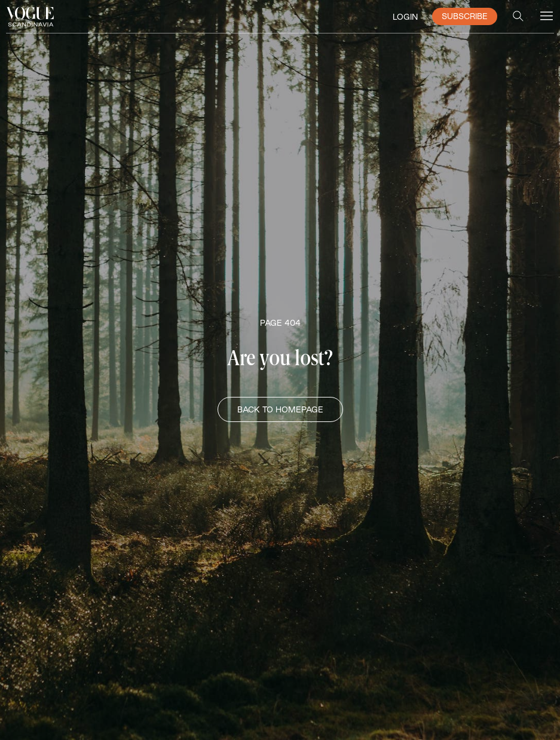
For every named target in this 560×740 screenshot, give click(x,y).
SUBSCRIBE (465, 16)
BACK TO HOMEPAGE (280, 409)
